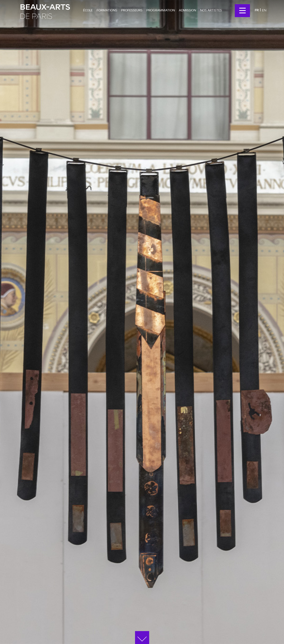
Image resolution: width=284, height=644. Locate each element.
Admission (188, 10)
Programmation (161, 10)
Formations (107, 10)
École (88, 10)
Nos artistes (211, 10)
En (264, 10)
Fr (257, 10)
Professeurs (132, 10)
